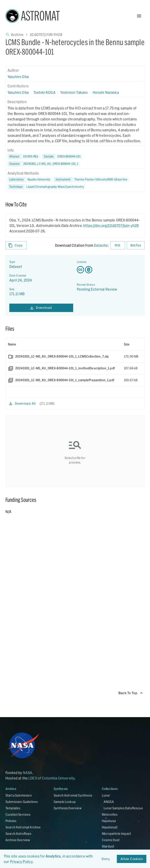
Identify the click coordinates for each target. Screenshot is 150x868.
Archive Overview (18, 840)
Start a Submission (19, 795)
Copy (16, 245)
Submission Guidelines (22, 802)
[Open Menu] (139, 16)
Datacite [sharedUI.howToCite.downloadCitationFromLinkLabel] (101, 245)
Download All (23, 404)
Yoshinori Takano (74, 92)
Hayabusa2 (110, 827)
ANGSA (109, 802)
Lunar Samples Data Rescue (123, 808)
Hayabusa (109, 821)
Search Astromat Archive (23, 827)
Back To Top (131, 693)
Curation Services (18, 814)
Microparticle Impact (116, 834)
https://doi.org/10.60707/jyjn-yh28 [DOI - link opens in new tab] (111, 225)
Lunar (106, 795)
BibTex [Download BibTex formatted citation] (136, 245)
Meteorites (110, 814)
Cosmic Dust (111, 840)
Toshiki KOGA (44, 92)
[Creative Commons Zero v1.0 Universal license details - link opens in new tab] (109, 270)
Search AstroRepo (18, 834)
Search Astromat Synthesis (73, 795)
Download (41, 308)
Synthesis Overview (68, 808)
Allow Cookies (132, 859)
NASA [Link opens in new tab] (28, 773)
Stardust (108, 846)
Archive (17, 34)
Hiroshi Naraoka (106, 92)
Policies (11, 821)
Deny (106, 859)
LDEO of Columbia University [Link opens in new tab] (51, 778)
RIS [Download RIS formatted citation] (118, 245)
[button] (62, 157)
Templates (13, 808)
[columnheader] (64, 344)
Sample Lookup (65, 802)
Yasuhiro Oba (18, 77)
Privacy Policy (21, 862)
